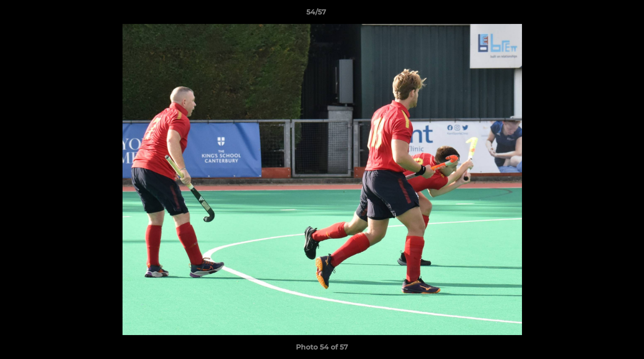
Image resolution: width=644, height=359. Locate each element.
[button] (602, 14)
